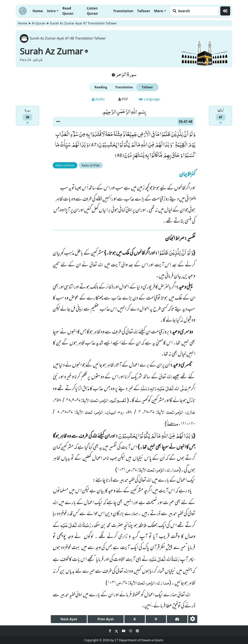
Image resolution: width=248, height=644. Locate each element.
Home (38, 11)
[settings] (193, 619)
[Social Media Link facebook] (110, 631)
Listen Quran (92, 11)
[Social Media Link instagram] (131, 631)
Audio (98, 99)
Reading (101, 87)
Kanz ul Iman (65, 165)
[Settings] (225, 11)
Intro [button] (51, 11)
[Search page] (193, 11)
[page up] (135, 619)
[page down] (156, 619)
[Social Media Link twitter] (117, 631)
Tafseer (144, 11)
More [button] (159, 11)
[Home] (23, 10)
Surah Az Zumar (54, 51)
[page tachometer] (177, 619)
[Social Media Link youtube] (124, 631)
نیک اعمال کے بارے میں (173, 480)
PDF (123, 99)
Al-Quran (38, 23)
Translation (123, 11)
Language (149, 99)
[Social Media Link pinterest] (137, 631)
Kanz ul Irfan (91, 165)
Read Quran (68, 11)
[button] (58, 122)
